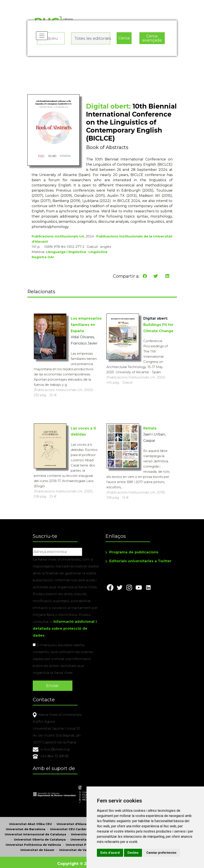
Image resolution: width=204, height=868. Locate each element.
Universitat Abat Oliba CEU (30, 821)
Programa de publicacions (134, 552)
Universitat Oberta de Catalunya (40, 837)
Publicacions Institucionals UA (58, 239)
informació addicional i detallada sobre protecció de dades (65, 628)
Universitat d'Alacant (73, 821)
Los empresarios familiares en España (86, 326)
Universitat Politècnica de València (33, 842)
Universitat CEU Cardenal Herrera (76, 826)
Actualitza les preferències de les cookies (40, 3)
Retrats (150, 430)
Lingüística (98, 255)
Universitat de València (78, 847)
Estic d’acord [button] (126, 844)
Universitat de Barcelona (26, 826)
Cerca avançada (152, 37)
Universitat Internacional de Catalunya (35, 832)
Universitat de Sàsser (37, 847)
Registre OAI (43, 260)
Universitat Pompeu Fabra (87, 842)
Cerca (124, 37)
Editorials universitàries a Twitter (140, 560)
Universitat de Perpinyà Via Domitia (99, 837)
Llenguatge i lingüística (66, 255)
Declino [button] (149, 844)
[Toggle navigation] (42, 39)
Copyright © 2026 (76, 861)
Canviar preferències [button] (131, 853)
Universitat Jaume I (86, 832)
